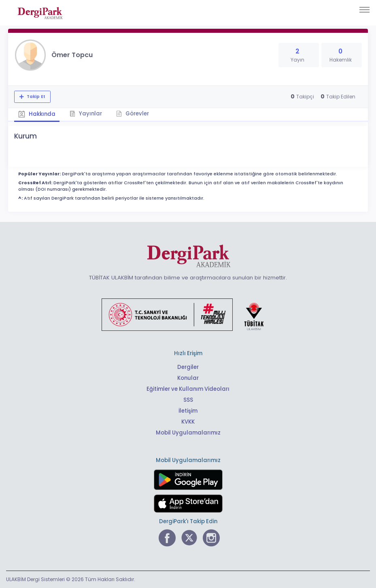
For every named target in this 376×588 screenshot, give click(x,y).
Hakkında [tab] (37, 114)
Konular (188, 378)
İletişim (188, 411)
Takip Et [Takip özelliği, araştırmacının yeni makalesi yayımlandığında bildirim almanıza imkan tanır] (35, 97)
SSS (188, 400)
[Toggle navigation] (364, 10)
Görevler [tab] (133, 114)
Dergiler (188, 367)
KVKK (188, 422)
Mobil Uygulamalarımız (188, 433)
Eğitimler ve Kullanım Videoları (188, 389)
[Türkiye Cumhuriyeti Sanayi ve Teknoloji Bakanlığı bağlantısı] (188, 314)
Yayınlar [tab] (86, 114)
